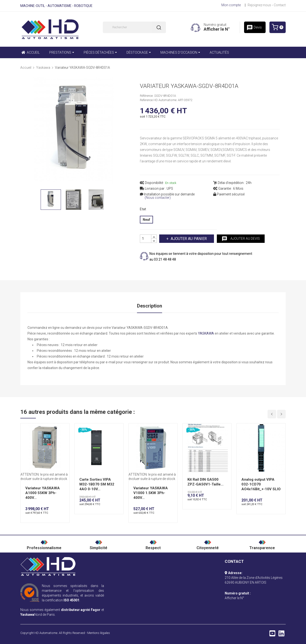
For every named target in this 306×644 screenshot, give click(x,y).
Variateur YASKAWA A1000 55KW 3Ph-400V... (43, 493)
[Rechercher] (134, 27)
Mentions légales (99, 633)
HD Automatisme (46, 633)
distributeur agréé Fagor (81, 610)
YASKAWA (206, 333)
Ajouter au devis (241, 239)
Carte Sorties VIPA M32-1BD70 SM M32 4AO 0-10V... (97, 484)
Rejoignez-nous (259, 5)
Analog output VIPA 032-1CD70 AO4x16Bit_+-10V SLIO (261, 484)
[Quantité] (146, 239)
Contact (280, 5)
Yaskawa (27, 615)
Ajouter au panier (188, 239)
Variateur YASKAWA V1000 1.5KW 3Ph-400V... (151, 493)
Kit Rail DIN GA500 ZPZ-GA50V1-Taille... (205, 482)
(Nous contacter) (158, 198)
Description (150, 306)
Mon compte (231, 5)
